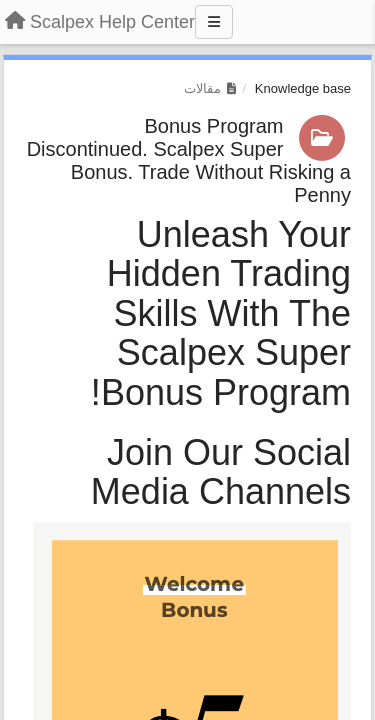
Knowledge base (303, 88)
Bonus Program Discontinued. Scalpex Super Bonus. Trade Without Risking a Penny (189, 160)
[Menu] (214, 22)
